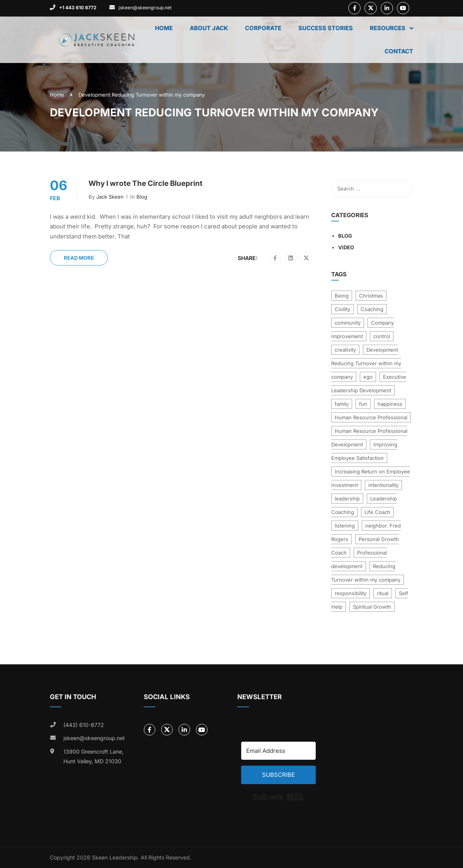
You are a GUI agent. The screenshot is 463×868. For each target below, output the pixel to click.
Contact (399, 51)
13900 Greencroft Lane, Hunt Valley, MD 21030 (94, 757)
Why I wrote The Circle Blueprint (146, 183)
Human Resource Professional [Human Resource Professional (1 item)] (371, 417)
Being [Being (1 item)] (342, 296)
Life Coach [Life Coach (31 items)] (377, 512)
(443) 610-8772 (84, 725)
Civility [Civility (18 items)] (342, 309)
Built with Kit (278, 797)
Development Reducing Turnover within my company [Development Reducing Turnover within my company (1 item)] (366, 363)
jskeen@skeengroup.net (145, 8)
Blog (142, 197)
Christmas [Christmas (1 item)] (371, 296)
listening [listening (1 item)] (345, 526)
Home (164, 28)
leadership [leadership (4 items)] (347, 499)
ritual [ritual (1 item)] (383, 593)
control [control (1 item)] (382, 336)
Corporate (263, 28)
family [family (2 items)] (342, 404)
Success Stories (326, 28)
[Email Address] (278, 751)
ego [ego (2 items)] (368, 377)
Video (346, 247)
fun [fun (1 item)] (363, 404)
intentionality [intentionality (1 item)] (383, 485)
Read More (79, 258)
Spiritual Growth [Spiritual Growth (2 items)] (372, 607)
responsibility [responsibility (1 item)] (351, 593)
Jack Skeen (110, 197)
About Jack (209, 28)
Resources (388, 28)
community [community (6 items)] (348, 323)
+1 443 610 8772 (78, 8)
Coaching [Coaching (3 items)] (372, 309)
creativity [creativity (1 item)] (345, 350)
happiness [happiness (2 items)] (390, 404)
